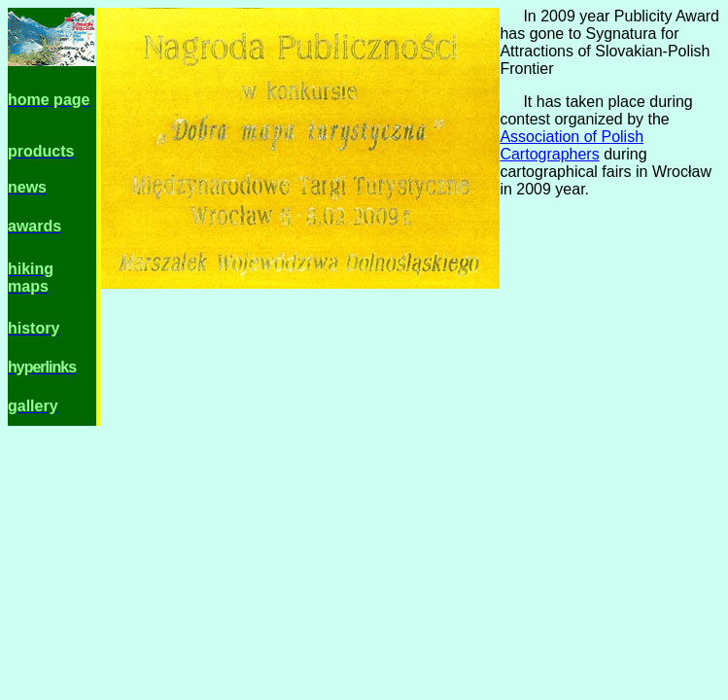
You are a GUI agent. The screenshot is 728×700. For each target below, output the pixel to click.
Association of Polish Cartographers (572, 145)
